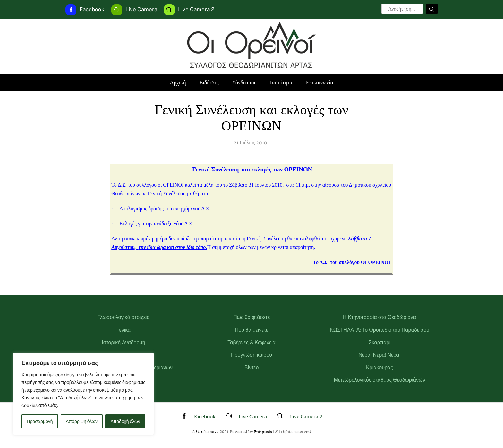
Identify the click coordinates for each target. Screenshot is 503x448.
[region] (83, 394)
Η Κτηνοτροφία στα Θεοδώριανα (379, 317)
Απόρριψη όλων (82, 421)
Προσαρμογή (40, 421)
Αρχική (178, 83)
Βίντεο (252, 367)
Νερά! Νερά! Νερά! (379, 355)
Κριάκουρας (379, 367)
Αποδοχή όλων (125, 421)
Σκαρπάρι (380, 342)
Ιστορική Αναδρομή (124, 342)
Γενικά (124, 330)
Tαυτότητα (281, 83)
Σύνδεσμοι (244, 83)
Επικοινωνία (320, 83)
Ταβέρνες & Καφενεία (251, 342)
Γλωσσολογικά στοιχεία (123, 317)
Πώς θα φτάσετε (251, 317)
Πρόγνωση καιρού (251, 355)
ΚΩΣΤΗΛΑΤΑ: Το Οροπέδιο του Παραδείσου (379, 330)
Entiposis (263, 431)
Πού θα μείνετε (251, 330)
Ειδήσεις (209, 83)
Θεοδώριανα (207, 431)
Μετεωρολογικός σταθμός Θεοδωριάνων (380, 380)
